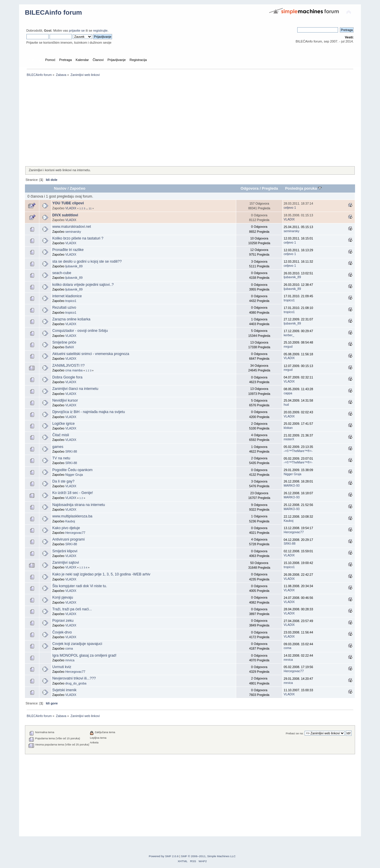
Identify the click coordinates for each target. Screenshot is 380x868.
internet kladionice (67, 296)
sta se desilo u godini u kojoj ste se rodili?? (87, 261)
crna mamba (74, 370)
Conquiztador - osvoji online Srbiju (80, 331)
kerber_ (289, 335)
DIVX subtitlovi (65, 215)
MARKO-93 (292, 485)
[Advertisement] (190, 122)
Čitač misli (61, 435)
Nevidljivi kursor (65, 400)
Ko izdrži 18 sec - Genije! (73, 493)
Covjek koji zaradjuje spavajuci (77, 644)
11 (90, 208)
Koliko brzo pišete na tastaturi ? (78, 238)
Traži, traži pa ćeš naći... (72, 609)
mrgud (288, 346)
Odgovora (250, 188)
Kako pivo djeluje (66, 528)
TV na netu (61, 458)
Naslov (60, 188)
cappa (288, 393)
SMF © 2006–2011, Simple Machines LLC (208, 856)
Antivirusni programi (68, 539)
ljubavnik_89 (74, 266)
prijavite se (77, 30)
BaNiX (70, 347)
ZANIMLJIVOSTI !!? (68, 366)
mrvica (70, 660)
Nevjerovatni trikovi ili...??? (74, 678)
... (87, 208)
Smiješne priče (64, 342)
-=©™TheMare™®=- (298, 451)
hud (286, 405)
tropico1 (71, 301)
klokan (288, 428)
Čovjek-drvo (62, 632)
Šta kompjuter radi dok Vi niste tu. (80, 586)
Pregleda (270, 188)
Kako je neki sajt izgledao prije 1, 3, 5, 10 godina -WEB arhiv (101, 574)
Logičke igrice (63, 424)
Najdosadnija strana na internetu (79, 505)
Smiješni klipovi (65, 551)
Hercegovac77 (75, 533)
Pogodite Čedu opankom (72, 470)
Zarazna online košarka (71, 319)
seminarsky (73, 232)
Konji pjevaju (63, 597)
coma (69, 648)
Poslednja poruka (303, 188)
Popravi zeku (63, 621)
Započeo (77, 188)
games (58, 447)
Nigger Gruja (74, 475)
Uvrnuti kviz (62, 667)
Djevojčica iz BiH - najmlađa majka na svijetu (88, 412)
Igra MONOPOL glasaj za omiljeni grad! (84, 655)
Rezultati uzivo (64, 308)
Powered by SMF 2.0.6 (164, 856)
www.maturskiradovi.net (72, 227)
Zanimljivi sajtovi (66, 563)
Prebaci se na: (295, 733)
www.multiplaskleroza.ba (72, 516)
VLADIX (71, 208)
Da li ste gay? (63, 481)
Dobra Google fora (67, 377)
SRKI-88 (71, 451)
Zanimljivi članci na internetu (75, 389)
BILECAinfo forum (54, 12)
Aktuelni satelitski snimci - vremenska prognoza (91, 354)
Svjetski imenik (64, 690)
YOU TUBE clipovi (68, 203)
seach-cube (62, 273)
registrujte (100, 30)
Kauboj (70, 521)
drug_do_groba (76, 683)
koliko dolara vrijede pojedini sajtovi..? (83, 285)
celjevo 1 (290, 208)
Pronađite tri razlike (68, 250)
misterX (289, 439)
